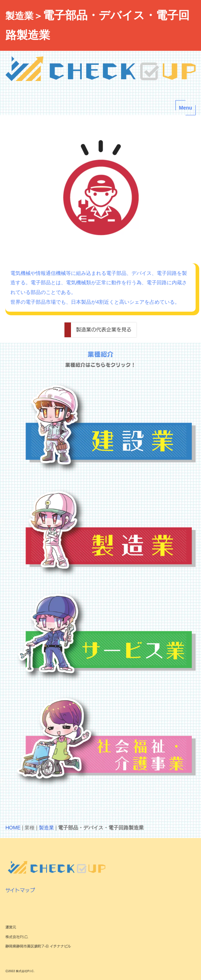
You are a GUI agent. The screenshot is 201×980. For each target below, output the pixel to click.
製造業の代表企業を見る (104, 329)
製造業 (46, 828)
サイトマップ (20, 890)
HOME (13, 828)
